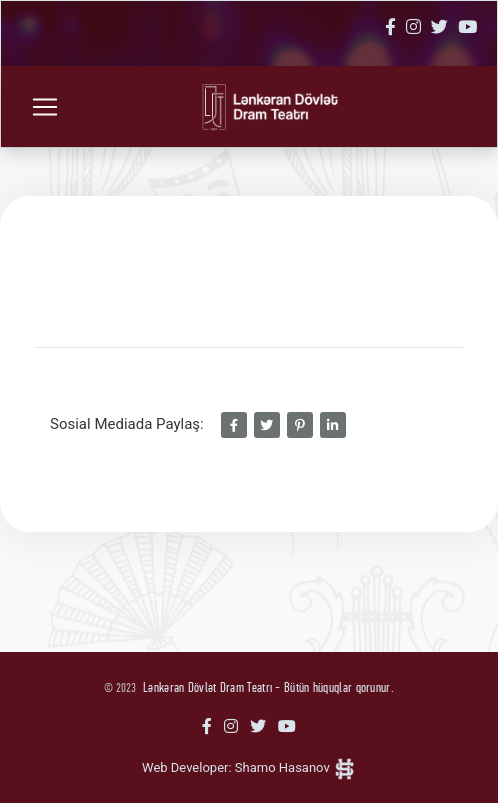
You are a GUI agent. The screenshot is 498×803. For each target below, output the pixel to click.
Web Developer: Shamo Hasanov (249, 767)
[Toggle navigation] (45, 107)
